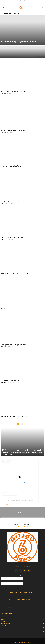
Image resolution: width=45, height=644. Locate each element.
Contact (26, 640)
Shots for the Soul (5, 634)
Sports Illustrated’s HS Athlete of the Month (15, 416)
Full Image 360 (5, 505)
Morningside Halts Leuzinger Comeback (14, 345)
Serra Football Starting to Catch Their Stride (15, 273)
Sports (2, 617)
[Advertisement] (22, 3)
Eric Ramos (3, 168)
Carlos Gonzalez (4, 382)
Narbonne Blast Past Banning (10, 380)
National (3, 632)
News (2, 628)
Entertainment (4, 625)
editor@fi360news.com (25, 566)
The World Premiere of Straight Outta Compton (19, 599)
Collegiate (3, 619)
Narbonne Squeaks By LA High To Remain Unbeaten (20, 593)
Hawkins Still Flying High (9, 309)
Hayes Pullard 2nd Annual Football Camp (14, 130)
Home (2, 11)
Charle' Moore (4, 454)
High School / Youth (5, 623)
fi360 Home (7, 640)
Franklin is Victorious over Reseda (12, 202)
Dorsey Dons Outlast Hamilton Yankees (13, 91)
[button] (43, 8)
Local (2, 630)
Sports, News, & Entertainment (34, 640)
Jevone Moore (4, 44)
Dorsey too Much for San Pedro (11, 166)
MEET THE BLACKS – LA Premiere (16, 606)
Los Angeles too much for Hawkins (12, 238)
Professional (4, 621)
